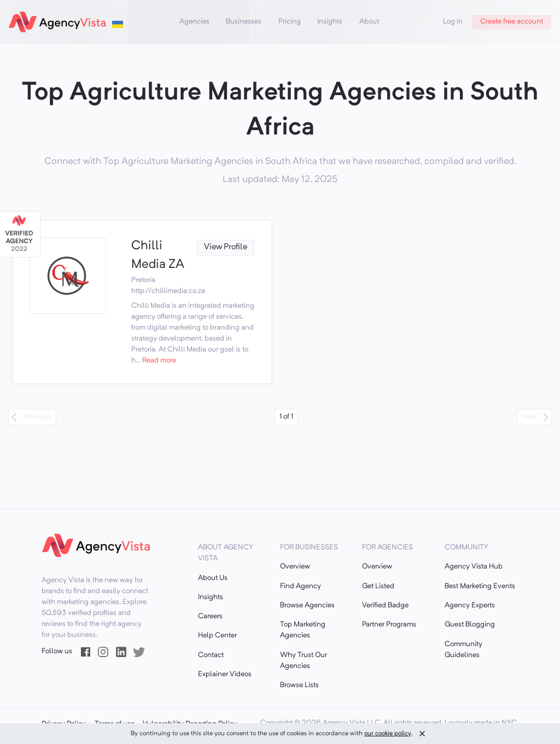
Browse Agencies (307, 605)
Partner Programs (389, 625)
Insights (330, 22)
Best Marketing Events (480, 586)
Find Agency (301, 586)
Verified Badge (385, 605)
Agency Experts (470, 605)
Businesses (244, 22)
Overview (295, 567)
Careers (210, 616)
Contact (211, 655)
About (369, 22)
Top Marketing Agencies (303, 630)
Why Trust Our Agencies (304, 661)
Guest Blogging (470, 625)
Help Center (217, 635)
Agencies (194, 22)
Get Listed (378, 586)
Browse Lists (299, 685)
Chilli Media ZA (158, 256)
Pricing (290, 22)
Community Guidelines (463, 650)
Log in (453, 22)
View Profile (226, 247)
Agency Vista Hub (474, 567)
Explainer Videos (225, 674)
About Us (213, 578)
